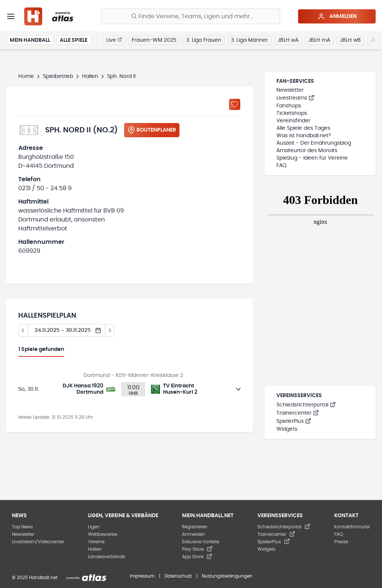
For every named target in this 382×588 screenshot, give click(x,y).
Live (114, 40)
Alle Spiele (73, 40)
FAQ (281, 166)
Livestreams (295, 98)
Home (26, 76)
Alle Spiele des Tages (303, 128)
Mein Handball (30, 40)
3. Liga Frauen (204, 40)
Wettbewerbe (103, 534)
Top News (22, 527)
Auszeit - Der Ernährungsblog (314, 143)
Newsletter (290, 90)
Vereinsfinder (293, 121)
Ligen (94, 527)
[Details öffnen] (238, 389)
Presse (341, 542)
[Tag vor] (110, 330)
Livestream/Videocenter (38, 542)
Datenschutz (178, 576)
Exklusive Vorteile (201, 542)
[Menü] (11, 16)
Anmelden (337, 16)
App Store (197, 557)
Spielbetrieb (58, 76)
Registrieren (195, 527)
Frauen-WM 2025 (154, 40)
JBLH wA (288, 40)
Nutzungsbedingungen (227, 576)
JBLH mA (319, 40)
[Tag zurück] (23, 330)
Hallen (90, 76)
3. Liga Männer (249, 40)
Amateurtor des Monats (307, 151)
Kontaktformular (352, 527)
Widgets (287, 429)
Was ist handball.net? (304, 136)
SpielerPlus (294, 421)
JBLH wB (350, 40)
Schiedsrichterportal (306, 405)
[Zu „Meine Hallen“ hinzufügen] (235, 104)
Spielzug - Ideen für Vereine (312, 158)
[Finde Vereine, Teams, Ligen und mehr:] (191, 16)
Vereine (96, 542)
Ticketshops (292, 113)
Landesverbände (107, 557)
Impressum (142, 576)
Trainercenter (298, 413)
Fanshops (289, 106)
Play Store (197, 549)
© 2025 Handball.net (35, 578)
